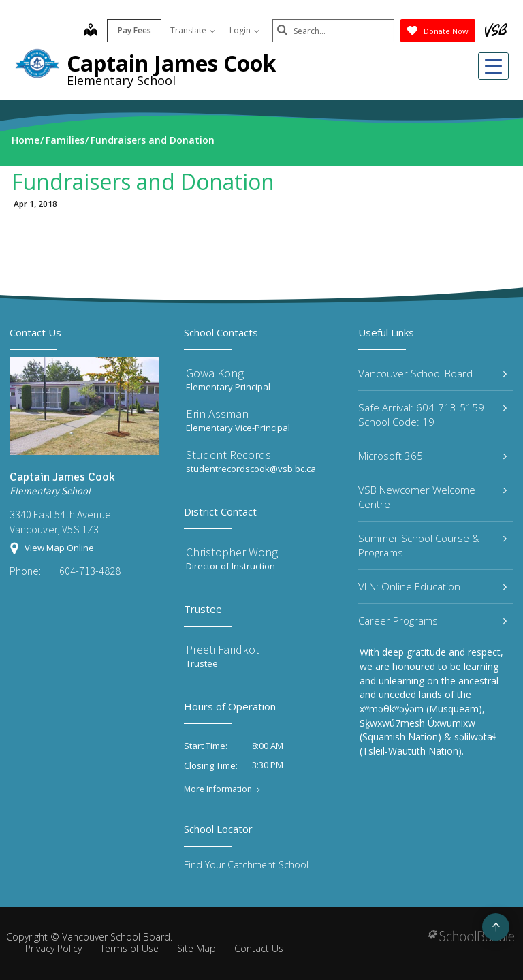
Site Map (196, 948)
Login (244, 30)
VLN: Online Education (432, 586)
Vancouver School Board (432, 373)
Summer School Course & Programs (432, 545)
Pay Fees (134, 30)
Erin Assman (217, 414)
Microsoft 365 (432, 456)
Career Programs (432, 620)
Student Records (228, 455)
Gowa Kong (215, 373)
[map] (90, 31)
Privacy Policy (53, 948)
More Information (218, 789)
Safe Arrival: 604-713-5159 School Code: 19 (432, 414)
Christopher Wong (232, 552)
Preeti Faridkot (223, 649)
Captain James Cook (171, 63)
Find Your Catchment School (246, 865)
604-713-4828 (90, 571)
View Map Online (59, 548)
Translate (192, 30)
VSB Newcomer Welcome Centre (432, 497)
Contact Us (259, 948)
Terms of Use (129, 948)
